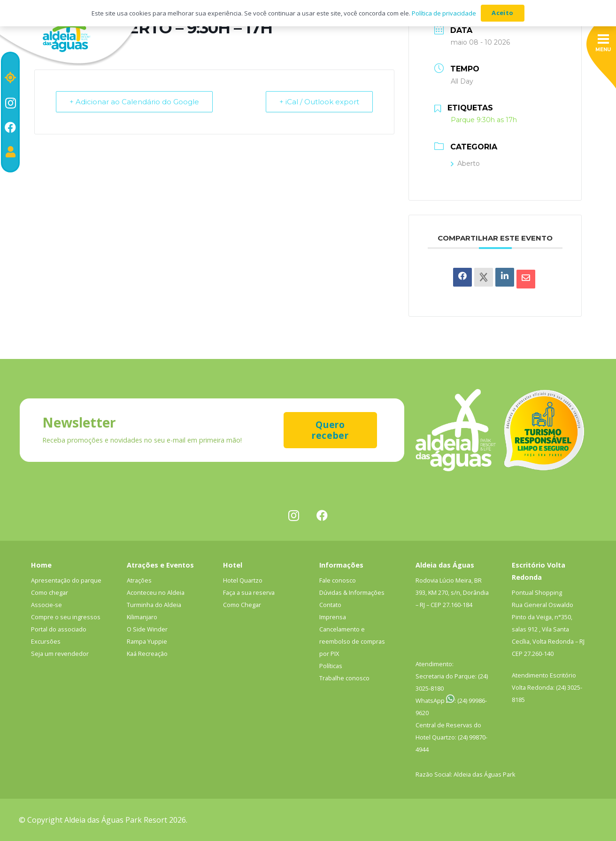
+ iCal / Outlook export (319, 102)
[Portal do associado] (11, 152)
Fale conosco (338, 580)
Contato (330, 605)
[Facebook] (10, 127)
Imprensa (333, 617)
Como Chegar (242, 605)
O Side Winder (147, 629)
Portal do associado (59, 629)
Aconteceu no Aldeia (156, 592)
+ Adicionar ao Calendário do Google (134, 102)
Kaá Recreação (147, 654)
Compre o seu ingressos (66, 617)
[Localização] (10, 78)
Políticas (331, 666)
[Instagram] (11, 103)
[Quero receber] (330, 430)
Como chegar (50, 592)
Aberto (465, 164)
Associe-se (46, 605)
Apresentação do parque (66, 580)
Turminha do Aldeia (154, 605)
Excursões (46, 641)
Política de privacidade (444, 13)
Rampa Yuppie (147, 641)
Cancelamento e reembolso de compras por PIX (352, 641)
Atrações (139, 580)
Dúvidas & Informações (352, 592)
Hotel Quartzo (243, 580)
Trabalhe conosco (344, 678)
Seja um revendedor (60, 654)
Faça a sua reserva (249, 592)
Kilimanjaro (142, 617)
